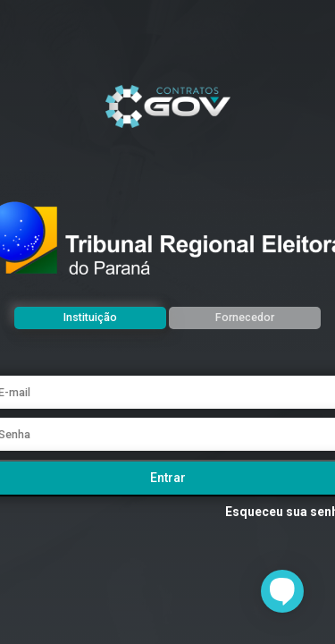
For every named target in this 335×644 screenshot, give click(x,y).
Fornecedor (245, 317)
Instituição (90, 317)
